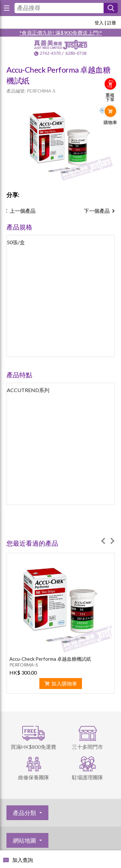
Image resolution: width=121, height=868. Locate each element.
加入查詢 (23, 860)
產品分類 (25, 813)
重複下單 (110, 97)
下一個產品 (97, 211)
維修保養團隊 (34, 777)
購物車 (110, 122)
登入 (99, 23)
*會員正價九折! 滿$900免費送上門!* (61, 33)
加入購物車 (64, 683)
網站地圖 (25, 840)
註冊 (112, 23)
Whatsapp (111, 136)
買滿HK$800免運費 (33, 747)
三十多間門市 (87, 747)
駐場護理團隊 (87, 777)
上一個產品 (23, 211)
